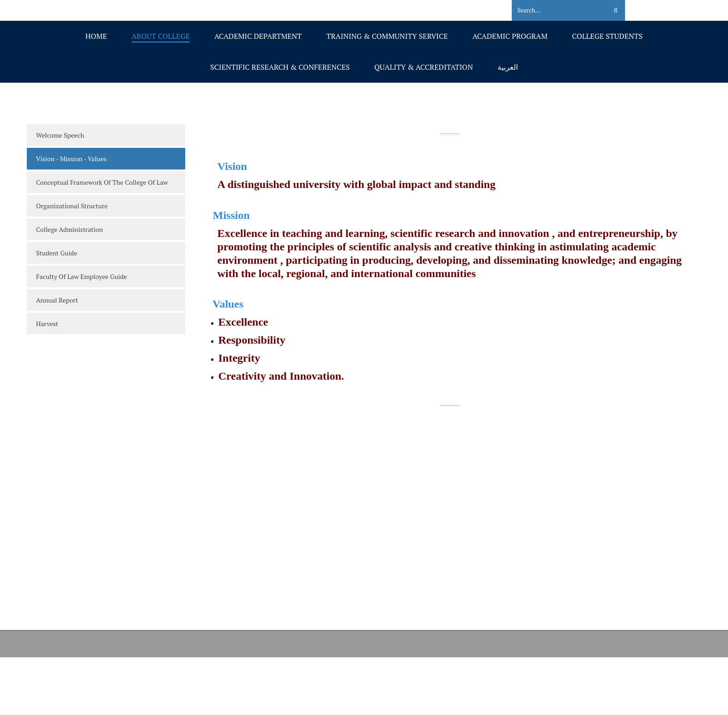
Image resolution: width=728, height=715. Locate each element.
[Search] (554, 11)
